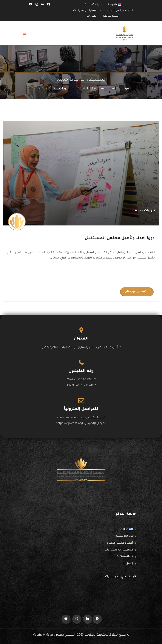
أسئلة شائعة (111, 16)
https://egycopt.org (69, 423)
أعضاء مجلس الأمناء (120, 11)
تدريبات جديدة (145, 211)
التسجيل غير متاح (137, 292)
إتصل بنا (92, 16)
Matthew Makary (44, 635)
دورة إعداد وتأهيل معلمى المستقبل (120, 238)
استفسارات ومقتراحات (87, 11)
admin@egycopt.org (71, 418)
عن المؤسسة (93, 5)
